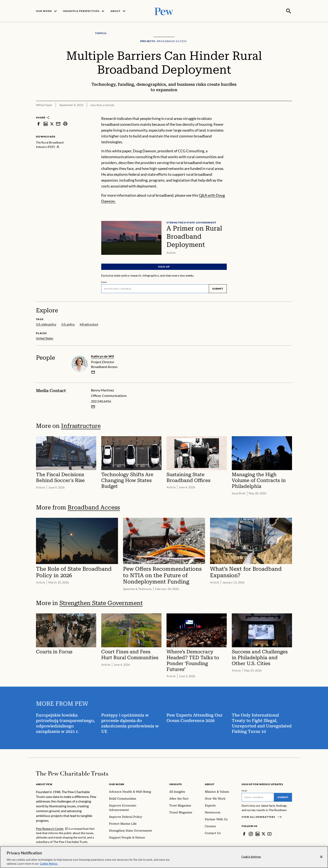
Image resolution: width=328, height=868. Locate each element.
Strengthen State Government (101, 603)
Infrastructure (81, 425)
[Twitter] (264, 833)
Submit (218, 288)
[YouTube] (270, 833)
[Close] (321, 857)
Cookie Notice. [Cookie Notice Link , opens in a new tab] (49, 864)
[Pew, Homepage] (164, 11)
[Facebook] (244, 833)
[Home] (72, 773)
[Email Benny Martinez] (93, 406)
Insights (176, 784)
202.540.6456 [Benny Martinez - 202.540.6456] (101, 401)
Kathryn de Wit (102, 356)
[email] (93, 372)
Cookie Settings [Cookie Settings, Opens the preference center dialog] (251, 857)
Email (104, 282)
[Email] (155, 288)
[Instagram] (251, 833)
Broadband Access (94, 507)
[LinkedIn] (258, 833)
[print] (65, 123)
